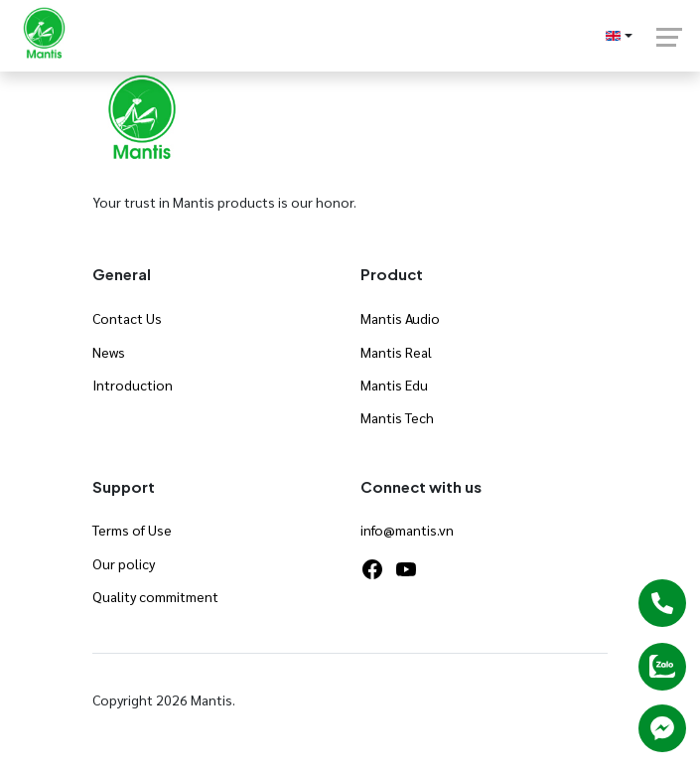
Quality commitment (155, 596)
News (109, 352)
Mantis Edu (394, 385)
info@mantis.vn (407, 530)
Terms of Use (132, 530)
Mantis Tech (397, 417)
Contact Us (127, 318)
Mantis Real (396, 352)
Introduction (133, 385)
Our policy (124, 563)
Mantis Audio (400, 318)
